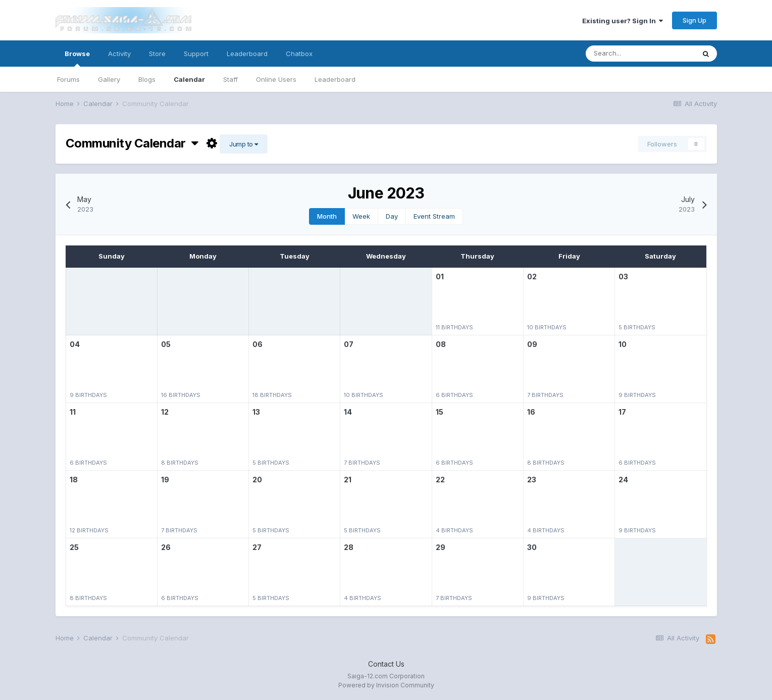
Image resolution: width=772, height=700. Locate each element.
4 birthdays (454, 530)
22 (440, 480)
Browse (77, 58)
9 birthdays (88, 395)
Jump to (244, 144)
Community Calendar (132, 143)
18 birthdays (272, 395)
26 (166, 547)
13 (256, 412)
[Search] (640, 54)
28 (349, 547)
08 (441, 344)
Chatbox (299, 54)
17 (622, 412)
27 (257, 547)
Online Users (276, 79)
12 (165, 412)
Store (157, 54)
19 (165, 480)
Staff (230, 79)
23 (532, 480)
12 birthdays (89, 530)
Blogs (147, 79)
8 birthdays (180, 463)
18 (74, 480)
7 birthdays (545, 395)
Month (327, 216)
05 (166, 344)
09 (532, 344)
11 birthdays (454, 327)
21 (348, 480)
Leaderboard (335, 79)
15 (440, 412)
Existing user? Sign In (623, 21)
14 (348, 412)
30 (532, 547)
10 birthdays (547, 327)
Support (196, 54)
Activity (119, 54)
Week (361, 216)
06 (258, 344)
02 (532, 277)
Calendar (189, 79)
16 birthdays (181, 395)
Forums (68, 79)
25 (74, 547)
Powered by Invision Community (386, 685)
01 (440, 277)
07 (349, 344)
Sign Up (694, 20)
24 (623, 480)
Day (392, 216)
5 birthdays (637, 327)
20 (257, 480)
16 (531, 412)
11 (73, 412)
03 (623, 277)
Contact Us (386, 664)
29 (441, 547)
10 (623, 344)
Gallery (109, 79)
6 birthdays (454, 395)
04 (75, 344)
